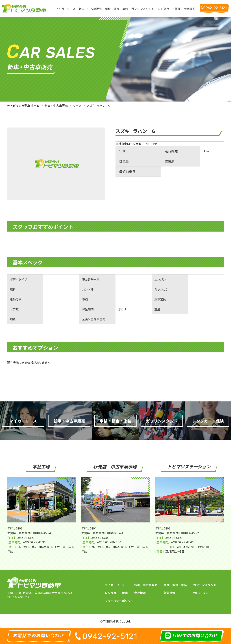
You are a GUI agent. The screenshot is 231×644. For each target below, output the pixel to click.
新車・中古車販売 (146, 585)
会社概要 (140, 593)
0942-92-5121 (22, 597)
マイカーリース (115, 585)
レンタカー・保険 (116, 593)
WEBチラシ (201, 593)
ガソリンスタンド (205, 585)
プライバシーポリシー (119, 601)
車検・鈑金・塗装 (175, 585)
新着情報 (169, 593)
